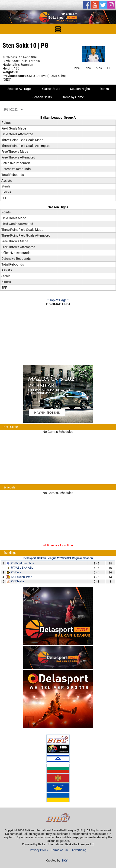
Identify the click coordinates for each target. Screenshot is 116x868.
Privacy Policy (39, 850)
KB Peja (16, 572)
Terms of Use (60, 850)
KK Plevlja (17, 581)
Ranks (104, 89)
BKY (65, 860)
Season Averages (20, 89)
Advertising (79, 850)
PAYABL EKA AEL (22, 568)
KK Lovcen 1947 (21, 577)
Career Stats (51, 89)
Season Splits (42, 97)
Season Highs (80, 89)
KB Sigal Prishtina (23, 563)
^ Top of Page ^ (58, 300)
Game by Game (73, 97)
